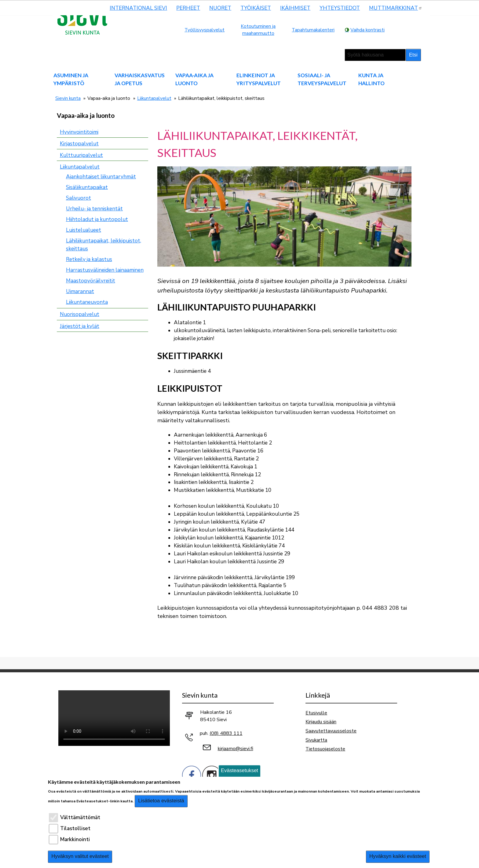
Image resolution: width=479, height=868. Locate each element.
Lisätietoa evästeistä (161, 801)
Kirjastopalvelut (79, 144)
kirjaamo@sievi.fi (236, 749)
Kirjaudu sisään (321, 722)
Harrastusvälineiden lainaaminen (105, 270)
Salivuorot (79, 198)
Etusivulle (316, 713)
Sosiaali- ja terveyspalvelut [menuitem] (322, 79)
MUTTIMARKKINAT (396, 8)
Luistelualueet (84, 230)
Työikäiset (256, 8)
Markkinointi (75, 839)
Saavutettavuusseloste (331, 731)
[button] (284, 216)
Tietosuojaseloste (325, 749)
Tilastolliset (75, 828)
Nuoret (220, 8)
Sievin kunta (68, 98)
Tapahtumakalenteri (313, 30)
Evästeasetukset (239, 770)
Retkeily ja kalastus (89, 259)
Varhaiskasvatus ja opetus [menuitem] (140, 79)
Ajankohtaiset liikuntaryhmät (101, 177)
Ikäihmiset (295, 8)
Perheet (188, 8)
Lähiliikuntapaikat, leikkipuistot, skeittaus (104, 245)
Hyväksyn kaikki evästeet (398, 856)
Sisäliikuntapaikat (87, 187)
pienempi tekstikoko (415, 30)
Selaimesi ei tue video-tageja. (114, 718)
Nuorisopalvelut (80, 314)
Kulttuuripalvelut (81, 155)
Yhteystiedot (340, 8)
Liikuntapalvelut (154, 98)
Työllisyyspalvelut (205, 30)
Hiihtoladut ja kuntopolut (97, 219)
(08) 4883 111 (226, 733)
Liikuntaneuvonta (87, 302)
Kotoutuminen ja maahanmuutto (258, 30)
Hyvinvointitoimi (79, 132)
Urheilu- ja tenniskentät (94, 209)
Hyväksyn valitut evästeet (80, 856)
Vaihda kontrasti (367, 30)
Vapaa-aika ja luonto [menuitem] (194, 79)
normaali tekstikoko (406, 30)
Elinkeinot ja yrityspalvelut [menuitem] (259, 79)
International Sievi (138, 8)
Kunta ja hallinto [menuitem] (371, 79)
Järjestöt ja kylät (80, 326)
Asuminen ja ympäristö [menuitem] (71, 79)
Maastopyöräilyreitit (91, 281)
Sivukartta (316, 740)
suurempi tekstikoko (398, 30)
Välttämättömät (80, 817)
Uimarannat (80, 291)
